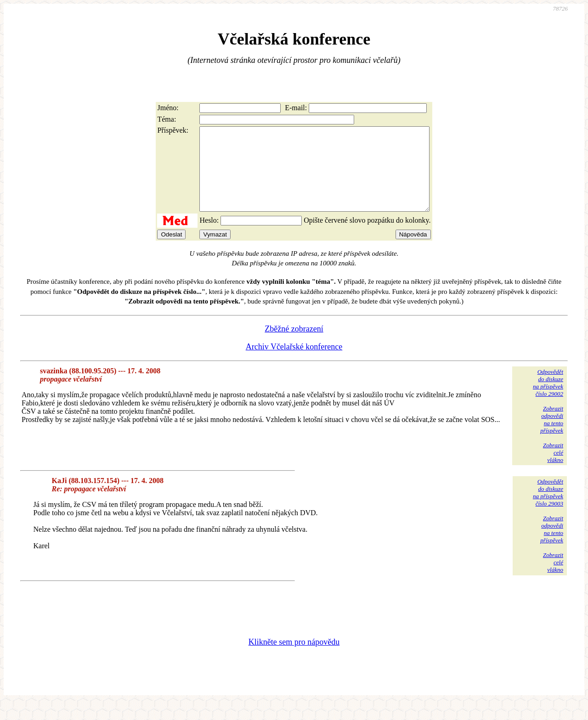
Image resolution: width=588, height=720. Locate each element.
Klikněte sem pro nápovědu (294, 658)
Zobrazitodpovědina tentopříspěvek (552, 436)
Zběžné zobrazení (294, 345)
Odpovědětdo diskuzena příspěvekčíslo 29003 (548, 509)
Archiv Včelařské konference (294, 363)
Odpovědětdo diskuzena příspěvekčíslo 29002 (548, 399)
